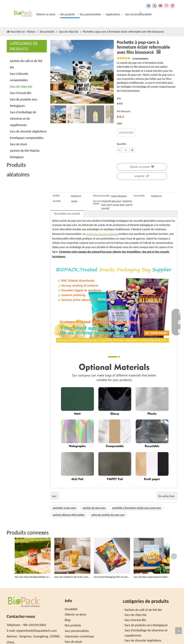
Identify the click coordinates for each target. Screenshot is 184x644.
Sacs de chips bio (21, 87)
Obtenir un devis (75, 614)
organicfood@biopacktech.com (37, 631)
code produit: (139, 196)
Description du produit (67, 214)
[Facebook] (149, 6)
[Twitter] (155, 6)
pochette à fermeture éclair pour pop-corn (137, 508)
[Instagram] (167, 6)
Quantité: (57, 201)
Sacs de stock (18, 144)
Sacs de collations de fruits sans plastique (72, 577)
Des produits (73, 625)
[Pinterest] (173, 6)
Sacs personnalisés (77, 631)
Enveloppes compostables (27, 138)
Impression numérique (79, 636)
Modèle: (57, 196)
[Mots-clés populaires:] (141, 13)
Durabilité (71, 609)
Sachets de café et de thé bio (143, 610)
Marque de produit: (102, 196)
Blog (68, 620)
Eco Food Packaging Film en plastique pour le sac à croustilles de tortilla (112, 577)
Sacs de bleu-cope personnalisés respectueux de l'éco (152, 577)
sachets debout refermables (69, 515)
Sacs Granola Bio (21, 93)
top (178, 631)
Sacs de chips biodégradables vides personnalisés (33, 577)
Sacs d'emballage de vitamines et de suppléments (23, 119)
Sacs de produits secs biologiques (146, 625)
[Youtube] (160, 6)
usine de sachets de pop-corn (108, 515)
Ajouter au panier (142, 167)
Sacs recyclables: (97, 202)
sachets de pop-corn (94, 508)
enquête (142, 176)
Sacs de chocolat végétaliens (28, 131)
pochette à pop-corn (64, 508)
